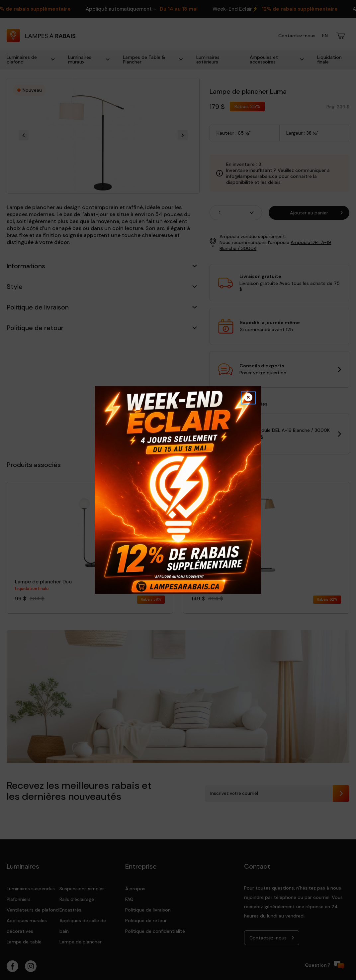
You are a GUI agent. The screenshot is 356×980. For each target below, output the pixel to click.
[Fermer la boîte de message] (248, 398)
